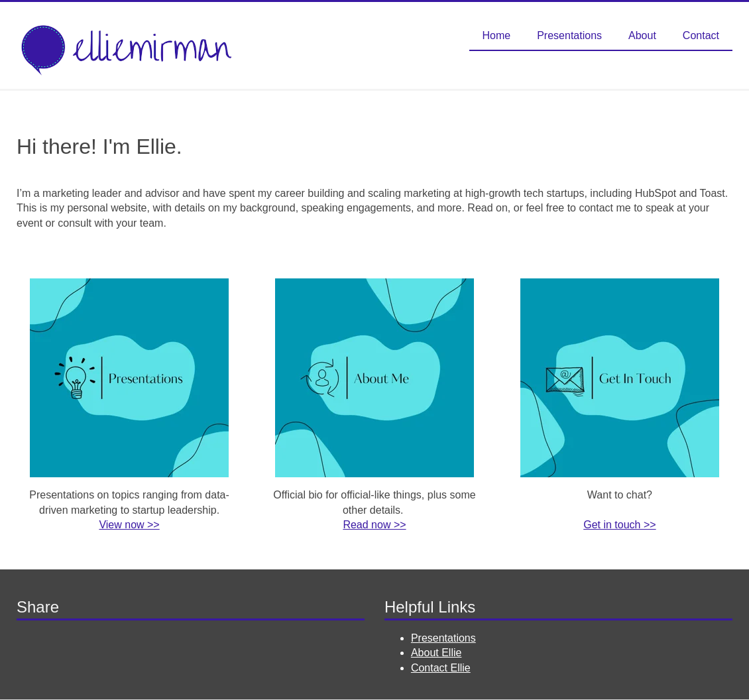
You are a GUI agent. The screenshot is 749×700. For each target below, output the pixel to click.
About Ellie (436, 653)
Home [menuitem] (497, 35)
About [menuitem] (642, 35)
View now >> (129, 525)
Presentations (443, 638)
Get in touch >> (619, 525)
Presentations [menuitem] (569, 35)
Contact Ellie (441, 668)
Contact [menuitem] (701, 35)
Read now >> (374, 525)
